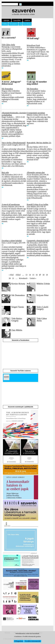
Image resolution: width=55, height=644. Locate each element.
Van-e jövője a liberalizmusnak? (14, 143)
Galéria (27, 20)
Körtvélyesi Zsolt (33, 45)
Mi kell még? (33, 38)
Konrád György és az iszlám (38, 204)
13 (26, 275)
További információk (33, 641)
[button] (6, 291)
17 (40, 275)
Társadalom (13, 24)
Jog (21, 24)
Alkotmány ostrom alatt (36, 173)
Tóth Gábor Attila (8, 45)
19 (47, 275)
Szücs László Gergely (42, 308)
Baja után (5, 173)
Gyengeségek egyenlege (36, 113)
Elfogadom (19, 641)
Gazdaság (27, 24)
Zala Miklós (17, 330)
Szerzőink (17, 20)
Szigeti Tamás (18, 307)
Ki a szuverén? (9, 38)
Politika (5, 24)
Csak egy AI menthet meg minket (37, 83)
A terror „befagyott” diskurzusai (11, 83)
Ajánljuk (6, 20)
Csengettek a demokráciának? (38, 241)
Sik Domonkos (7, 89)
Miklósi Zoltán (43, 284)
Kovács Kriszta (18, 284)
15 (33, 275)
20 (10, 278)
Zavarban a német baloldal (12, 241)
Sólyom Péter (43, 295)
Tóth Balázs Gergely (17, 320)
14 (30, 275)
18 (43, 275)
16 (37, 275)
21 (13, 278)
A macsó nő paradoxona (11, 204)
